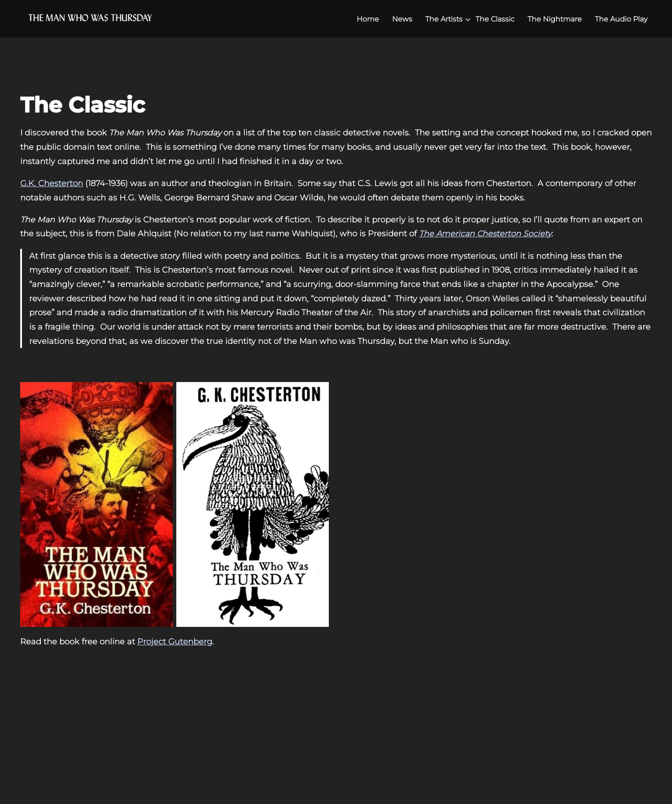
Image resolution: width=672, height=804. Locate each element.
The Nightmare (555, 19)
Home (368, 19)
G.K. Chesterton (52, 183)
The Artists (444, 19)
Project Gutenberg (175, 641)
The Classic (495, 19)
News (402, 19)
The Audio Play (621, 19)
